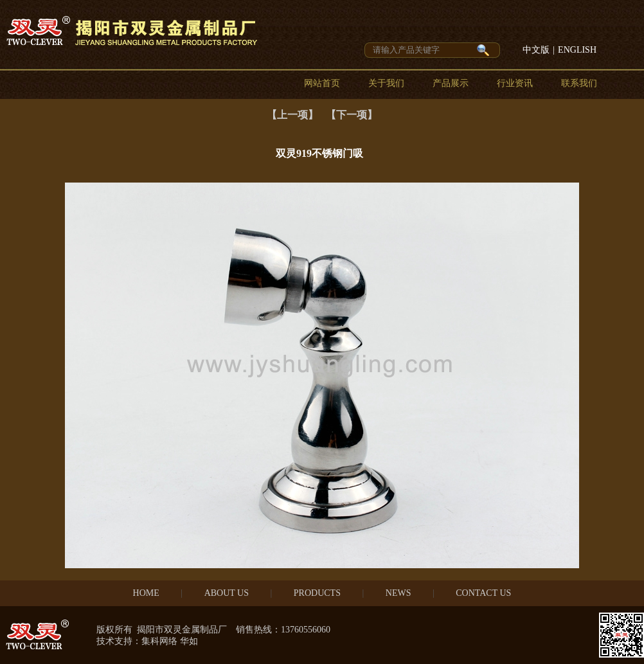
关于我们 (386, 83)
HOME (146, 593)
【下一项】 (352, 115)
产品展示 (451, 83)
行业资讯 (515, 83)
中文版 (536, 50)
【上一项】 (292, 115)
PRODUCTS (317, 593)
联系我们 (579, 83)
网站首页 (322, 83)
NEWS (398, 593)
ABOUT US (227, 593)
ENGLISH (577, 50)
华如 (189, 641)
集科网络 (159, 641)
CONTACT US (483, 593)
